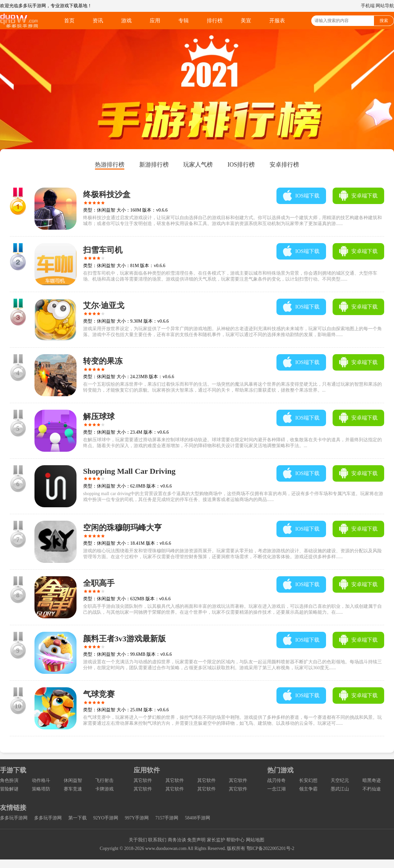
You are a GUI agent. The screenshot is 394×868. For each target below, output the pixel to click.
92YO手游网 (106, 818)
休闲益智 (73, 780)
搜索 (384, 21)
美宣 (246, 21)
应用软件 (147, 770)
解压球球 (99, 417)
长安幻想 (308, 780)
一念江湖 (276, 789)
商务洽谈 (177, 840)
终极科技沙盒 (107, 194)
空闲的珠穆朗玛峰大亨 (122, 528)
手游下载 (13, 770)
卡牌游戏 (104, 789)
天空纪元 (340, 780)
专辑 (184, 21)
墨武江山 (340, 789)
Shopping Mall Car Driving (129, 471)
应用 (155, 21)
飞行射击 (104, 780)
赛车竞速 (73, 789)
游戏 (126, 21)
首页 (69, 21)
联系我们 (157, 840)
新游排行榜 (154, 165)
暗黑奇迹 (372, 780)
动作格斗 (41, 780)
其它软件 (143, 780)
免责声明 (196, 840)
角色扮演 (9, 780)
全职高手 (99, 583)
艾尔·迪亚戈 (104, 306)
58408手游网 (197, 818)
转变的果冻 (103, 361)
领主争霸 (308, 789)
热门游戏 (280, 770)
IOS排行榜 (241, 165)
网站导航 (385, 6)
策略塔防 (41, 789)
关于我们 (138, 840)
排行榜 (215, 21)
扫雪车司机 (103, 250)
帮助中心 (235, 840)
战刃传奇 (276, 780)
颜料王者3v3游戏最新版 (124, 639)
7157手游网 (167, 818)
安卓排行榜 (284, 165)
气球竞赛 (99, 694)
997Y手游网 (137, 818)
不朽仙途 (372, 789)
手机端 (368, 6)
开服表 (277, 21)
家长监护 (216, 840)
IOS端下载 (307, 196)
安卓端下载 (364, 196)
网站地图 (255, 840)
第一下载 (77, 818)
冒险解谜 (9, 789)
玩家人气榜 (198, 165)
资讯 (98, 21)
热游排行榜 (110, 165)
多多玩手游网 (14, 818)
